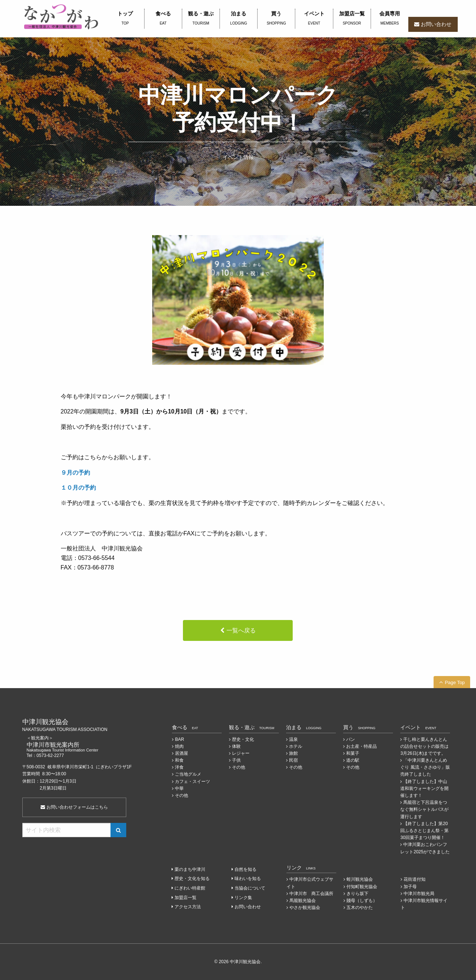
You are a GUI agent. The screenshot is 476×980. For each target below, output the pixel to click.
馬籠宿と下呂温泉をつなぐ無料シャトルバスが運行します (424, 809)
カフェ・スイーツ (192, 782)
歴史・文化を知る (192, 879)
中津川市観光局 (419, 894)
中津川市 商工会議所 (311, 894)
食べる (163, 19)
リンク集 (243, 898)
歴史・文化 (243, 739)
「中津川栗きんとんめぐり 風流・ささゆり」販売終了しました (425, 767)
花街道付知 (415, 879)
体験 (236, 746)
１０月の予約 (78, 488)
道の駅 (353, 760)
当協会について (250, 888)
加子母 (410, 887)
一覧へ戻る (241, 630)
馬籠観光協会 (303, 901)
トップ (125, 19)
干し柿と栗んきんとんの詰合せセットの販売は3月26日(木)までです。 (424, 746)
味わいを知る (248, 879)
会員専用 (390, 19)
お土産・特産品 (361, 746)
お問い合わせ (436, 24)
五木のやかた (360, 907)
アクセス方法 (188, 907)
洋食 (179, 767)
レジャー (241, 753)
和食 (179, 760)
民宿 (293, 760)
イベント (314, 19)
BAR (179, 739)
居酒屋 (181, 753)
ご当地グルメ (188, 774)
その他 (181, 795)
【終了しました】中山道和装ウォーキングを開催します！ (424, 788)
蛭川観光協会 (360, 879)
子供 (236, 760)
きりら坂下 (357, 894)
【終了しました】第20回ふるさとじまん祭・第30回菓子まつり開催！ (424, 831)
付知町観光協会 (362, 887)
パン (351, 739)
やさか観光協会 (305, 907)
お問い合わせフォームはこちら (74, 807)
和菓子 (353, 753)
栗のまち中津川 (190, 869)
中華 (179, 788)
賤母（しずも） (362, 901)
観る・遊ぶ (201, 19)
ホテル (296, 746)
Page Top (455, 682)
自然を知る (246, 869)
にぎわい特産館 (190, 888)
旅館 (293, 753)
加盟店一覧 (352, 19)
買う (276, 19)
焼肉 (179, 746)
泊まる (239, 19)
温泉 (293, 739)
